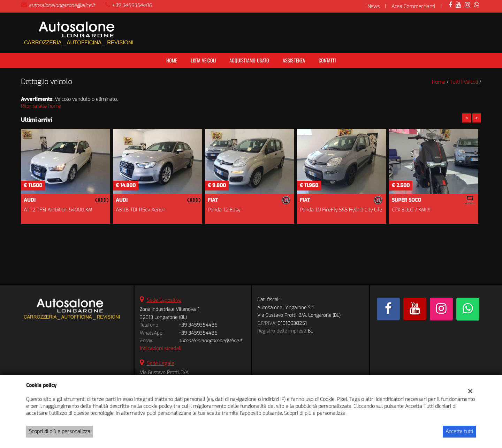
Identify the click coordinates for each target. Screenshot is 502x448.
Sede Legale (161, 363)
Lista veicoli (204, 60)
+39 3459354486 (132, 5)
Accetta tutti (459, 431)
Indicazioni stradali (161, 348)
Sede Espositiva (164, 300)
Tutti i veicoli (464, 82)
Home (172, 60)
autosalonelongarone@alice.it (62, 5)
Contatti (327, 60)
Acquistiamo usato (249, 60)
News (374, 6)
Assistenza (294, 60)
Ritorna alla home (41, 106)
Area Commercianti (413, 6)
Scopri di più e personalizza (60, 431)
